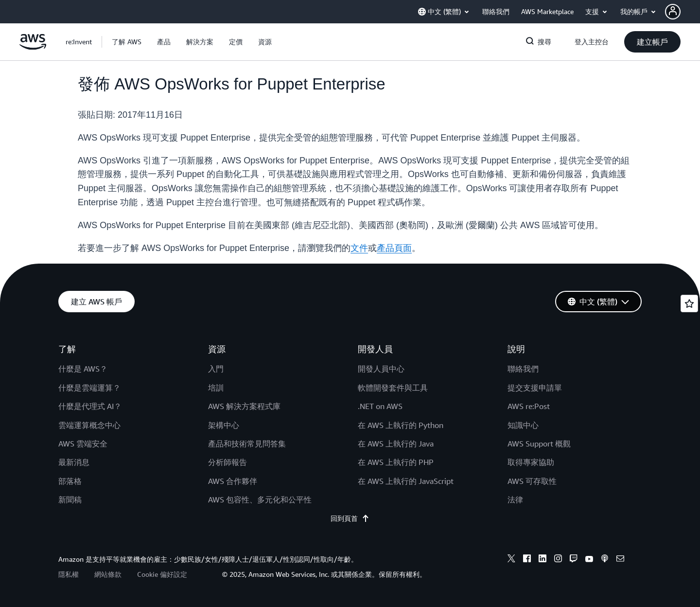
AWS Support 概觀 (539, 444)
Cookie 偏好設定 (162, 574)
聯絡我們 (523, 369)
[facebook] (527, 560)
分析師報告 (227, 462)
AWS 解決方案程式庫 (244, 406)
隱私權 (69, 574)
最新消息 (74, 462)
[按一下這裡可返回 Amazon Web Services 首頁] (33, 47)
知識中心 (523, 425)
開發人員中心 (381, 369)
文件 (359, 248)
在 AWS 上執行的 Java (396, 444)
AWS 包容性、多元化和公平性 (260, 500)
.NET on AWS (380, 406)
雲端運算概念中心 (89, 425)
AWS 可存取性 (532, 481)
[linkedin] (542, 560)
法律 (515, 500)
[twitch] (574, 560)
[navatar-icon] (673, 12)
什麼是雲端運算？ (89, 388)
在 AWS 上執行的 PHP (396, 462)
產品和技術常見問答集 (247, 444)
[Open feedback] (689, 303)
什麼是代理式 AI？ (90, 406)
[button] (682, 12)
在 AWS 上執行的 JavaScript (406, 481)
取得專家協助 (531, 462)
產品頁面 (394, 248)
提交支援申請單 (535, 388)
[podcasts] (605, 560)
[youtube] (589, 560)
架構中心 (224, 425)
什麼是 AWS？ (83, 369)
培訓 (216, 388)
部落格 (70, 481)
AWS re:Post (529, 406)
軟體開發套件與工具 (393, 388)
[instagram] (558, 560)
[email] (620, 560)
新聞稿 (70, 500)
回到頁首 (350, 518)
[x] (511, 560)
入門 (216, 369)
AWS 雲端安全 (83, 444)
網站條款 (108, 574)
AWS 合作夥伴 (233, 481)
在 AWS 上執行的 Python (401, 425)
